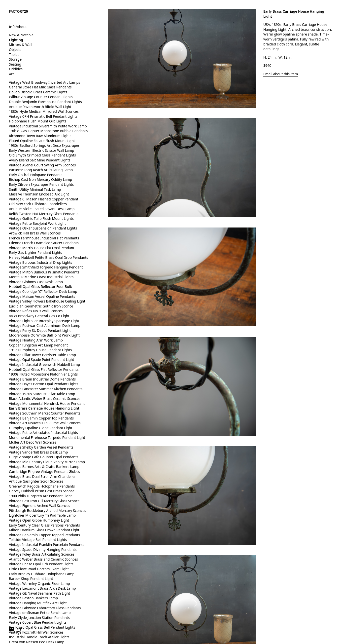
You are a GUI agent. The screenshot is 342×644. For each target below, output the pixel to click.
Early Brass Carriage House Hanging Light (44, 408)
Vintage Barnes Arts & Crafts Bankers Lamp (44, 467)
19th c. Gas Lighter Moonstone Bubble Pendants (48, 131)
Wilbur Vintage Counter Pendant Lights (41, 97)
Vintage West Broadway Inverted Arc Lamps (45, 82)
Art (11, 74)
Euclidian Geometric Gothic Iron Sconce (41, 306)
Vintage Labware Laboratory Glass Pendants (45, 608)
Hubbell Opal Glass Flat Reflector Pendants (44, 369)
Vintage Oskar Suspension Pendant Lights (43, 228)
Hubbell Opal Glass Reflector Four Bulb (41, 286)
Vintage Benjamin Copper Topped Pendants (44, 535)
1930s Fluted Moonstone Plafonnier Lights (43, 374)
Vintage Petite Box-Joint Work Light (37, 223)
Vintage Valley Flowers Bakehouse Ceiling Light (47, 301)
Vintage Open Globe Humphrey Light (39, 520)
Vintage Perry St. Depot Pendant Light (40, 330)
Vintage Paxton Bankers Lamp (33, 598)
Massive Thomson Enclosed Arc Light (39, 194)
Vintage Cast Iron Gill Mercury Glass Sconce (44, 501)
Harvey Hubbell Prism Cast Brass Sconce (42, 491)
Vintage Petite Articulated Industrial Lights (43, 433)
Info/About (18, 27)
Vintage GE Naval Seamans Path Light (39, 593)
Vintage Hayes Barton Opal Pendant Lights (44, 384)
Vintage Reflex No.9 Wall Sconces (36, 311)
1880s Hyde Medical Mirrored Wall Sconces (44, 111)
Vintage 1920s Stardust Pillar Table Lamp (42, 394)
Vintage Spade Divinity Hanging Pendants (43, 549)
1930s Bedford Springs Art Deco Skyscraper (44, 145)
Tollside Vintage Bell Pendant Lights (38, 540)
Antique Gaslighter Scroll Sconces (36, 481)
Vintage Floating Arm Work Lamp (36, 340)
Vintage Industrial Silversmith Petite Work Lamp (48, 126)
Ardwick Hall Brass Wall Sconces (35, 233)
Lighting (16, 40)
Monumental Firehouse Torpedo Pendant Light (47, 437)
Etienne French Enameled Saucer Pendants (44, 243)
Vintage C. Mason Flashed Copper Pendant (44, 199)
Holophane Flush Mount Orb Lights (38, 121)
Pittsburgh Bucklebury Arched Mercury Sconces (48, 511)
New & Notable (21, 35)
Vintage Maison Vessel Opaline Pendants (42, 296)
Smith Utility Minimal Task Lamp (35, 189)
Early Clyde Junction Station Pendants (39, 618)
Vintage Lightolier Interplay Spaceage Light (44, 321)
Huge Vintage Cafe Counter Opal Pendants (44, 457)
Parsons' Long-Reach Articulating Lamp (41, 170)
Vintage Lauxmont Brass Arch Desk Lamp (42, 588)
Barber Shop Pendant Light (31, 579)
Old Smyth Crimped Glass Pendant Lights (42, 155)
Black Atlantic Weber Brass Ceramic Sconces (45, 398)
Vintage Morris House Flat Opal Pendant (42, 248)
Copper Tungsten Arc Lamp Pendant (38, 345)
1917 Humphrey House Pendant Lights (40, 350)
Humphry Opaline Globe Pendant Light (41, 428)
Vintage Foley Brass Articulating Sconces (42, 554)
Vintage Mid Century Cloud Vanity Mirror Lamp (47, 462)
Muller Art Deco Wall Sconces (33, 442)
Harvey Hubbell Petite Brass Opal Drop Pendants (49, 257)
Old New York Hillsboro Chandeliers (38, 204)
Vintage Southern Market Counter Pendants (45, 413)
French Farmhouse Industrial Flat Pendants (44, 238)
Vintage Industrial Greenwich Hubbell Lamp (44, 364)
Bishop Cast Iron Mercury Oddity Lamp (40, 179)
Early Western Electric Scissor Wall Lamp (42, 150)
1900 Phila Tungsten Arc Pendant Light (40, 496)
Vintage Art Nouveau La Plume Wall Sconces (45, 423)
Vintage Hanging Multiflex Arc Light (38, 603)
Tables (14, 55)
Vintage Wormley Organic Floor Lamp (39, 584)
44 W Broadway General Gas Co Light (39, 316)
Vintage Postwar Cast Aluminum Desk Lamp (45, 325)
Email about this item (281, 74)
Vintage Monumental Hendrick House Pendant (47, 403)
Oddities (16, 69)
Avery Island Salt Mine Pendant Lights (40, 160)
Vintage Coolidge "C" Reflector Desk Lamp (43, 291)
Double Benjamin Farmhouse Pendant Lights (45, 102)
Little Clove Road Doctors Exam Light (39, 569)
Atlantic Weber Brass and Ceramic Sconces (43, 559)
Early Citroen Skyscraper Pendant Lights (41, 184)
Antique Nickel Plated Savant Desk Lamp (42, 209)
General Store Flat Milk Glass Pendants (40, 87)
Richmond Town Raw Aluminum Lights (40, 136)
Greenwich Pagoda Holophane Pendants (42, 486)
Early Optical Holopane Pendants (36, 175)
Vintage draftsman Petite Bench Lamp (40, 613)
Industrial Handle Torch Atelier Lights (39, 637)
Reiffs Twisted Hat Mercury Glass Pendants (44, 214)
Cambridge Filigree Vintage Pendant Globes (44, 472)
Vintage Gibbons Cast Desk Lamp (36, 282)
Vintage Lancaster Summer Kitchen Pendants (46, 389)
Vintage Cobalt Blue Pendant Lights (38, 622)
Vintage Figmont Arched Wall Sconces (39, 506)
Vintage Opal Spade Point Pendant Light (42, 360)
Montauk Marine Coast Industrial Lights (41, 277)
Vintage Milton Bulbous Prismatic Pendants (44, 272)
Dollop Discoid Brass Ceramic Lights (38, 92)
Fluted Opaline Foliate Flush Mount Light (42, 141)
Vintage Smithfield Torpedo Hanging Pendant (46, 267)
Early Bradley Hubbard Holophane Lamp (42, 574)
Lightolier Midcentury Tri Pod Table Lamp (42, 515)
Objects (15, 50)
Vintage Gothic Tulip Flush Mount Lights (41, 218)
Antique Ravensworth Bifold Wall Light (40, 107)
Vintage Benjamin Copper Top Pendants (41, 418)
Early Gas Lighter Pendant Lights (35, 252)
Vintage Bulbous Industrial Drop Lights (41, 262)
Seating (15, 64)
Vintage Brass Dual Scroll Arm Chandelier (42, 476)
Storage (15, 59)
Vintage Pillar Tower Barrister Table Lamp (42, 355)
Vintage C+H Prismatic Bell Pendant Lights (43, 116)
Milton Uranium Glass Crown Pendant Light (44, 530)
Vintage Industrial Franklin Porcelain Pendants (47, 545)
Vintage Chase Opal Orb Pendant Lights (41, 564)
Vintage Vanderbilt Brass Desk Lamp (38, 452)
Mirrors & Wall (21, 45)
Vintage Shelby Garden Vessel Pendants (41, 447)
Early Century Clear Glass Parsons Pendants (44, 525)
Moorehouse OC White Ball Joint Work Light (44, 335)
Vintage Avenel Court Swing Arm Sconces (42, 165)
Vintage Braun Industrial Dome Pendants (42, 379)
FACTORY (18, 11)
